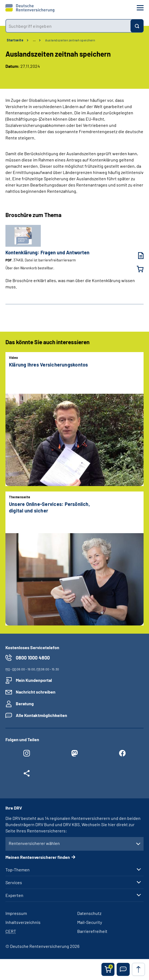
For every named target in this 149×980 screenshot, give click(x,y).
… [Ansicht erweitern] (34, 40)
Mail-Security (90, 922)
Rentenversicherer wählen (34, 843)
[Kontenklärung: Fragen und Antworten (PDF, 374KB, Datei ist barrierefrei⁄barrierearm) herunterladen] (137, 256)
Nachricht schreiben (36, 692)
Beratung (25, 703)
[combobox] (68, 26)
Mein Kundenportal (34, 680)
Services (14, 883)
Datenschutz (89, 913)
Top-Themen (18, 870)
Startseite (15, 40)
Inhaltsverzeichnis (23, 922)
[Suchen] (137, 26)
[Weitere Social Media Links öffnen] (27, 775)
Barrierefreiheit (92, 931)
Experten (14, 895)
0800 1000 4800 (33, 658)
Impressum (16, 913)
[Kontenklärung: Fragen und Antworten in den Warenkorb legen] (137, 269)
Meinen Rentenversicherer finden (38, 857)
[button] (123, 969)
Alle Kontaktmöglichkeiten (41, 715)
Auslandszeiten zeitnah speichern (70, 40)
